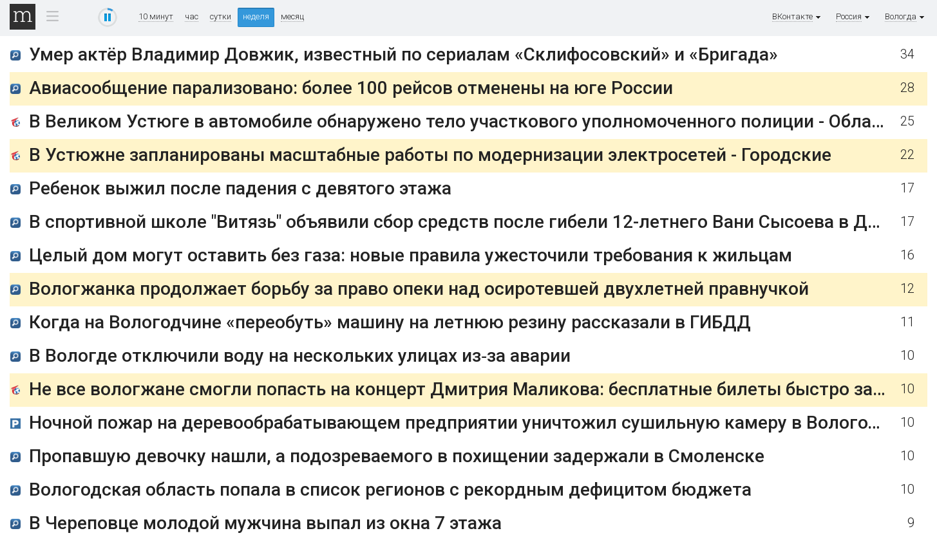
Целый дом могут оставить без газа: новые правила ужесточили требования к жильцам (411, 255)
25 (907, 121)
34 (907, 54)
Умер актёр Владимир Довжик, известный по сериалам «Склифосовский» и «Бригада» (403, 54)
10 (907, 356)
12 (907, 289)
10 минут (156, 17)
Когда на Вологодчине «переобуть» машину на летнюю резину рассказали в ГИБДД (390, 322)
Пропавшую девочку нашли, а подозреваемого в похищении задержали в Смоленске (397, 456)
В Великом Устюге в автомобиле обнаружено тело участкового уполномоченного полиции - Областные (477, 121)
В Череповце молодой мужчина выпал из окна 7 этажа (265, 523)
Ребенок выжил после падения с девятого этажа (240, 188)
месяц (292, 17)
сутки (221, 17)
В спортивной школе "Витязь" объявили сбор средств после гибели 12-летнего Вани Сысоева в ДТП (460, 222)
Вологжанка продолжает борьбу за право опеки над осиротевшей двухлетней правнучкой (419, 289)
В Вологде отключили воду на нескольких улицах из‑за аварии (300, 356)
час (192, 17)
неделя (256, 16)
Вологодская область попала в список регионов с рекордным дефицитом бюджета (390, 490)
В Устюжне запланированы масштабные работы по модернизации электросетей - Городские (430, 155)
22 (907, 155)
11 (907, 322)
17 (907, 188)
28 (907, 88)
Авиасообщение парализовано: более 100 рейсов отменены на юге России (351, 88)
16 (907, 255)
